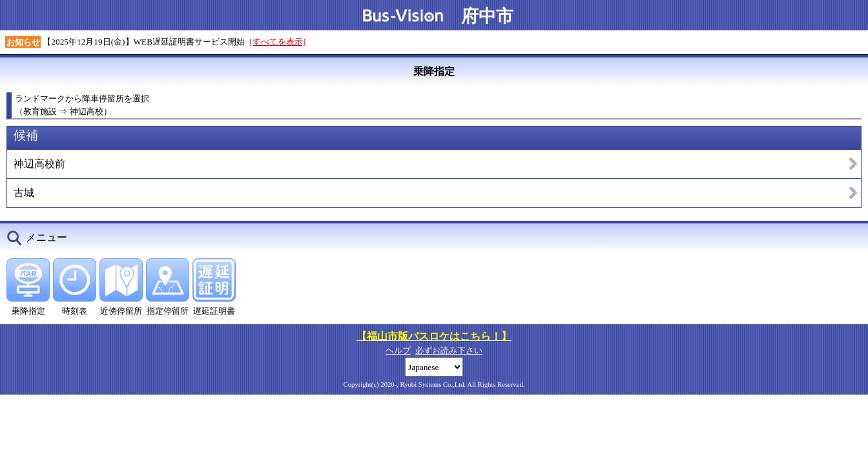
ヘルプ (398, 350)
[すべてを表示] (278, 42)
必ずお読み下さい (449, 350)
